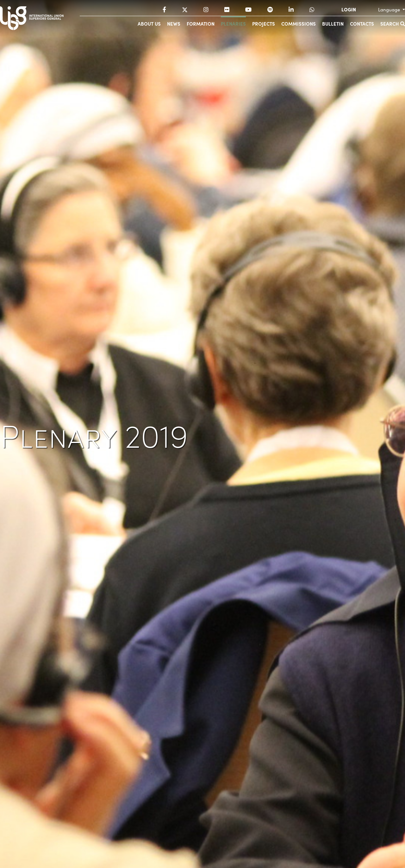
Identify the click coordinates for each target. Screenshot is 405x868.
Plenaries (233, 24)
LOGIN (349, 9)
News (174, 24)
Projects (264, 24)
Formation (201, 24)
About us (149, 24)
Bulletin (333, 24)
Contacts (362, 24)
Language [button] (390, 9)
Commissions (299, 24)
